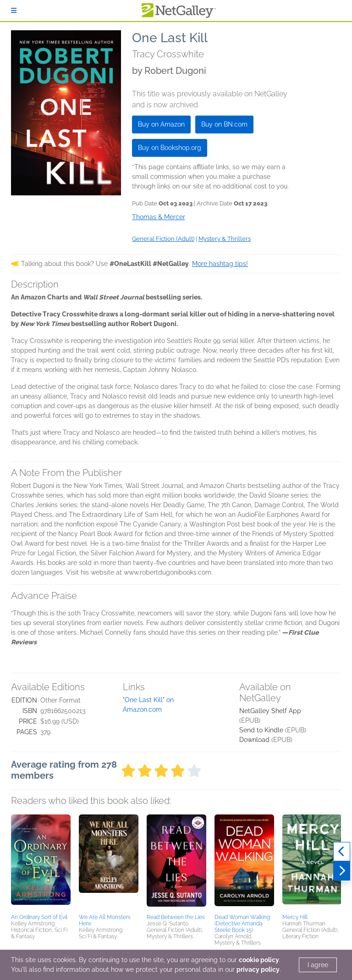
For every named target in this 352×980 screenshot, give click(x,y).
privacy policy (258, 969)
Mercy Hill (295, 917)
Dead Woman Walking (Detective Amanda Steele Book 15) (242, 924)
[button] (41, 863)
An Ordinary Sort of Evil (39, 917)
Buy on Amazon (161, 124)
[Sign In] (14, 11)
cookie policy (259, 960)
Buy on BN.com (224, 124)
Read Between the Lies (176, 917)
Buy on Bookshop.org (170, 148)
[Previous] (342, 852)
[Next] (342, 871)
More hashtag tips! (220, 264)
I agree (318, 965)
